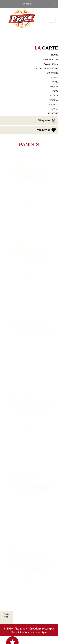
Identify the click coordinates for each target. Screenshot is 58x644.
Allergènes (47, 121)
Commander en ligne (35, 632)
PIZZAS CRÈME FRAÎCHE (47, 68)
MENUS (55, 55)
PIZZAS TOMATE (51, 64)
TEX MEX (54, 95)
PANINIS (54, 82)
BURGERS (53, 77)
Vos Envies (47, 130)
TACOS (55, 91)
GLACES (54, 109)
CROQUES (53, 86)
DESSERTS (53, 104)
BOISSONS (53, 113)
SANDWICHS (52, 73)
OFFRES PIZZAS (51, 60)
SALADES (54, 100)
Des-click (16, 632)
